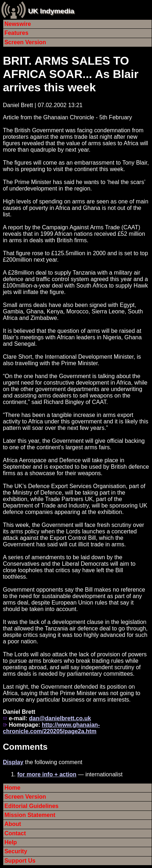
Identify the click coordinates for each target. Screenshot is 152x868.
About (13, 824)
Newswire (18, 24)
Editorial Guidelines (31, 806)
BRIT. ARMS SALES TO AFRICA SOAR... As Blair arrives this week (71, 74)
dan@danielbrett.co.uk (60, 718)
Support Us (20, 861)
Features (16, 33)
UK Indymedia (51, 11)
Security (16, 851)
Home (12, 788)
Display (13, 762)
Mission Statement (30, 815)
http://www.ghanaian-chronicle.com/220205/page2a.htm (51, 728)
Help (11, 842)
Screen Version (25, 42)
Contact (15, 833)
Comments (25, 747)
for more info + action (47, 774)
